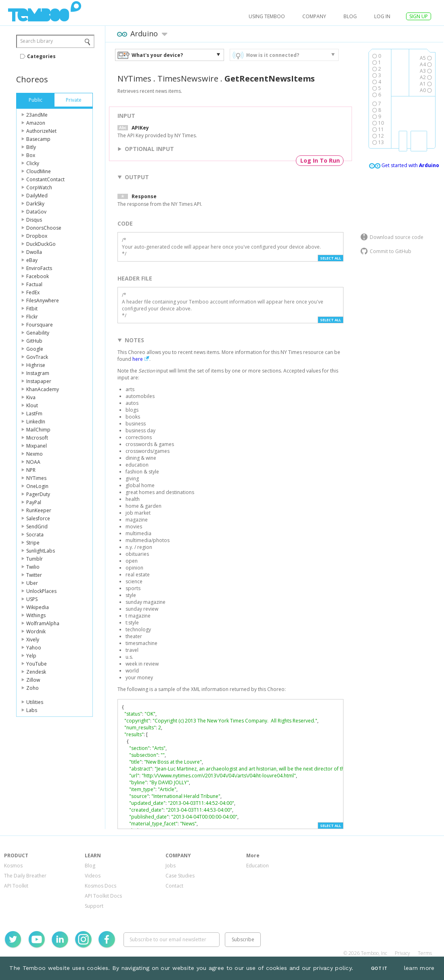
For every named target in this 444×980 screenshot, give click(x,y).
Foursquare (40, 325)
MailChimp (38, 430)
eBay (32, 260)
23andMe (37, 115)
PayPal (34, 502)
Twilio (33, 567)
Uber (32, 583)
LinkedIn (36, 422)
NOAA (33, 462)
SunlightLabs (41, 551)
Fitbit (32, 309)
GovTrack (37, 357)
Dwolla (34, 252)
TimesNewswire (188, 79)
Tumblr (35, 559)
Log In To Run (320, 160)
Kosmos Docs (101, 886)
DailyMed (37, 196)
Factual (34, 284)
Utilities (35, 702)
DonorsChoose (44, 228)
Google (35, 349)
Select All (331, 258)
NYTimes (36, 478)
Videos (93, 876)
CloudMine (39, 171)
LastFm (34, 414)
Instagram (38, 373)
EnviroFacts (39, 268)
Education (258, 866)
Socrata (35, 535)
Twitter (34, 575)
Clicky (33, 163)
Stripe (33, 543)
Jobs (171, 866)
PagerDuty (38, 494)
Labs (32, 710)
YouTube (37, 664)
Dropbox (37, 236)
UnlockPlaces (41, 591)
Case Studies (180, 876)
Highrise (36, 365)
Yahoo (34, 648)
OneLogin (37, 486)
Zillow (33, 680)
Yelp (31, 656)
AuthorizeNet (41, 131)
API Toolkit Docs (103, 896)
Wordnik (36, 631)
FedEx (33, 292)
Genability (38, 333)
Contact (174, 886)
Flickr (32, 317)
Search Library (37, 41)
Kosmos (13, 866)
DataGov (36, 212)
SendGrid (37, 527)
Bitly (31, 147)
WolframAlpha (43, 623)
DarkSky (35, 204)
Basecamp (38, 139)
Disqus (34, 220)
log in (382, 16)
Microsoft (37, 438)
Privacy (402, 953)
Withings (36, 615)
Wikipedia (38, 607)
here (138, 359)
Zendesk (36, 672)
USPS (32, 599)
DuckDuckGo (41, 244)
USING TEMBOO (267, 16)
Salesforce (38, 518)
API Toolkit (16, 886)
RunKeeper (39, 510)
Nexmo (35, 454)
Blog (350, 16)
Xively (33, 640)
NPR (31, 470)
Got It (379, 968)
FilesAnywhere (43, 300)
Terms (425, 953)
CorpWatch (39, 187)
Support (94, 906)
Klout (32, 405)
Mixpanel (37, 446)
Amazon (36, 123)
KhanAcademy (43, 389)
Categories (41, 56)
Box (31, 155)
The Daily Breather (25, 876)
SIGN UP (419, 16)
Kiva (31, 397)
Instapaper (39, 381)
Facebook (38, 276)
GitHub (34, 341)
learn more (419, 968)
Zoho (32, 688)
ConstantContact (45, 179)
